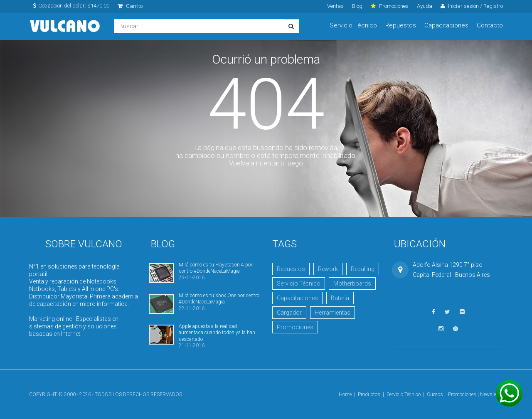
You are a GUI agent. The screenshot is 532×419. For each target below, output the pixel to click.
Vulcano (65, 26)
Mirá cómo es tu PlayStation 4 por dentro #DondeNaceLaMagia (216, 268)
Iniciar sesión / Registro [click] (472, 6)
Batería (340, 298)
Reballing (363, 269)
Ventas (335, 6)
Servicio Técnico (353, 25)
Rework (328, 269)
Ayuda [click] (425, 6)
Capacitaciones (446, 25)
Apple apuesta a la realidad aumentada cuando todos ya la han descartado (217, 333)
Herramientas (332, 313)
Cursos (435, 394)
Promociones (295, 327)
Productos (369, 394)
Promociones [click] (390, 6)
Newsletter (491, 394)
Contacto (490, 25)
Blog (357, 6)
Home (345, 394)
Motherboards (352, 283)
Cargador (289, 313)
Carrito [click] (130, 6)
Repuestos (401, 25)
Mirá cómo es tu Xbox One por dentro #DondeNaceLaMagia (219, 299)
